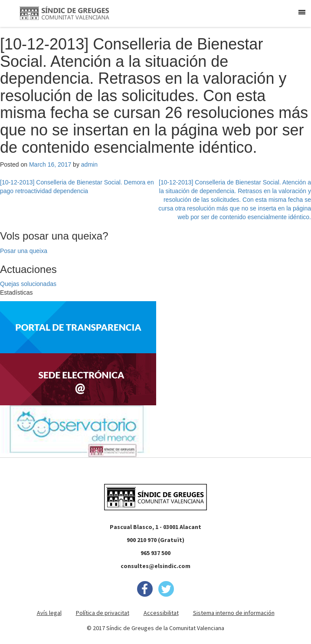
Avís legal (49, 613)
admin (89, 164)
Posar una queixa (24, 251)
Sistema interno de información (234, 613)
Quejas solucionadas (28, 284)
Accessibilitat (161, 613)
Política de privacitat (103, 613)
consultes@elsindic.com (155, 566)
